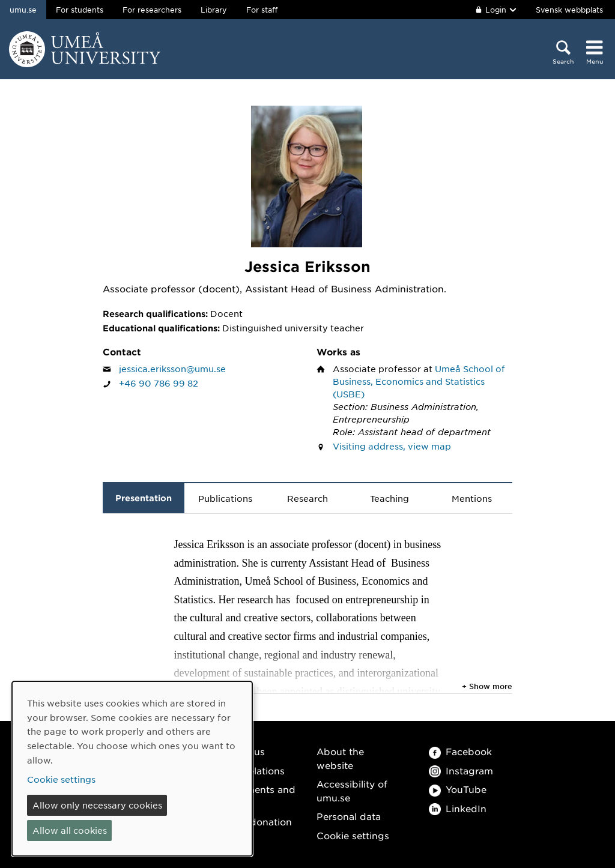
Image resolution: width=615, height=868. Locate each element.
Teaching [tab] (389, 498)
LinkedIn (458, 808)
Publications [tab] (225, 498)
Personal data (349, 816)
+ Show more (487, 686)
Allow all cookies (70, 830)
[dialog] (132, 769)
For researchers (152, 10)
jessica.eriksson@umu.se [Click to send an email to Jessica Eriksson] (172, 369)
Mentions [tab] (472, 498)
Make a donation (253, 821)
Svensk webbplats (569, 10)
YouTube (458, 789)
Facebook (460, 751)
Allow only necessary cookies (97, 805)
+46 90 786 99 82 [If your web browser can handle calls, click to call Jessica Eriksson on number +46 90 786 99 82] (159, 383)
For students (80, 10)
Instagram (461, 770)
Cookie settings (353, 835)
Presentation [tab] (144, 498)
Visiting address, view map (392, 446)
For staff (262, 10)
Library (214, 10)
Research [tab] (307, 498)
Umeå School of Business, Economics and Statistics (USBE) (419, 381)
